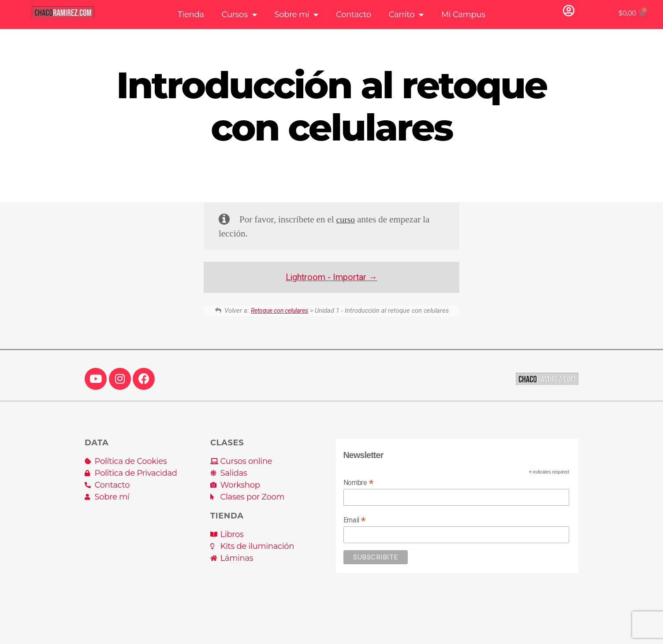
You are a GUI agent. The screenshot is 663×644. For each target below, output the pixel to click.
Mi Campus (463, 15)
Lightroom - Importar (332, 277)
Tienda (191, 15)
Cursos (239, 15)
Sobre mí (296, 15)
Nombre (358, 483)
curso (346, 220)
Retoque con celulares (279, 311)
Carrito (406, 15)
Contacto (354, 15)
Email (354, 520)
